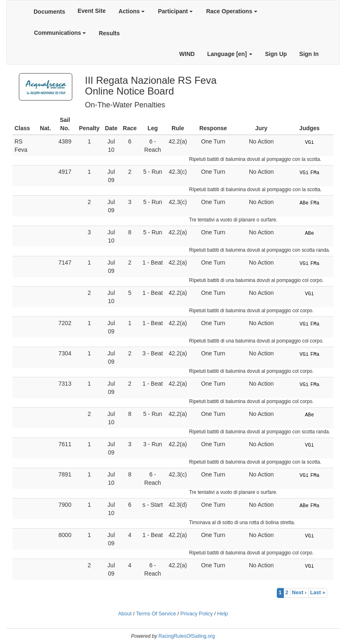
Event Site (92, 11)
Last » (318, 593)
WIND (187, 54)
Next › (299, 593)
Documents (49, 12)
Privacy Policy (196, 614)
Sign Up (276, 54)
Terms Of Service (156, 614)
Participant (175, 11)
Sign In (309, 54)
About (125, 614)
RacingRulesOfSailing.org (186, 636)
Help (223, 614)
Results (109, 33)
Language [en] (230, 54)
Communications (60, 33)
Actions (132, 11)
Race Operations (231, 11)
